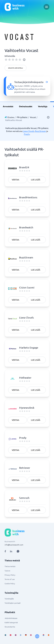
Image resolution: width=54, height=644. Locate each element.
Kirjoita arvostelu (16, 68)
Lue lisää (36, 180)
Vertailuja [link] (43, 106)
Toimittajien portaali (13, 603)
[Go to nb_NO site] (16, 636)
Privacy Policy (10, 575)
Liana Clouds (28, 131)
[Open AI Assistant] (18, 551)
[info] (24, 60)
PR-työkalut (22, 117)
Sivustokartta (10, 627)
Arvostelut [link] (8, 106)
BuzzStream (40, 131)
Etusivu (11, 117)
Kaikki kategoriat (11, 622)
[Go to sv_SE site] (5, 636)
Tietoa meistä (10, 566)
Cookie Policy (10, 583)
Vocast (33, 117)
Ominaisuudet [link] (26, 106)
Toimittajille (9, 599)
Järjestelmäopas (11, 618)
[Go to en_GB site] (31, 636)
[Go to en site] (37, 636)
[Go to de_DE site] (26, 636)
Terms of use (10, 579)
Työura (7, 571)
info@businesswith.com (14, 545)
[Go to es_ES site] (49, 636)
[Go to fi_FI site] (21, 636)
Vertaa (15, 180)
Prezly (27, 134)
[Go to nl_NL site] (43, 636)
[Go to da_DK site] (10, 636)
